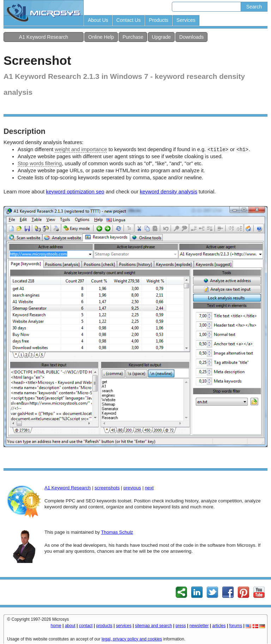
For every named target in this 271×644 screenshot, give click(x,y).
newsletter (199, 626)
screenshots (107, 488)
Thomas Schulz (117, 532)
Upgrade (161, 37)
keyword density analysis (168, 192)
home (56, 626)
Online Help (101, 37)
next (149, 488)
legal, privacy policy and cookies (132, 639)
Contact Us (129, 20)
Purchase (133, 37)
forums (236, 626)
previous (132, 488)
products (104, 626)
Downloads (191, 37)
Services (186, 20)
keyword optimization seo (75, 192)
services (124, 626)
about (70, 626)
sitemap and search (154, 626)
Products (159, 20)
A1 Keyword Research (44, 37)
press (180, 626)
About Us (98, 20)
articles (219, 626)
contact (86, 626)
